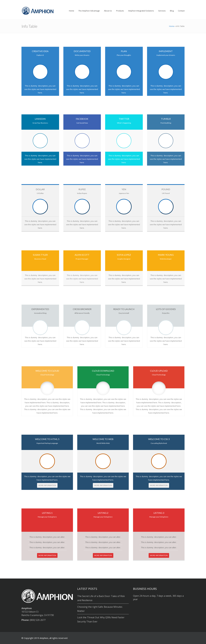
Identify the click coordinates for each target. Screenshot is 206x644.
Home (172, 26)
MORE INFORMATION (47, 485)
